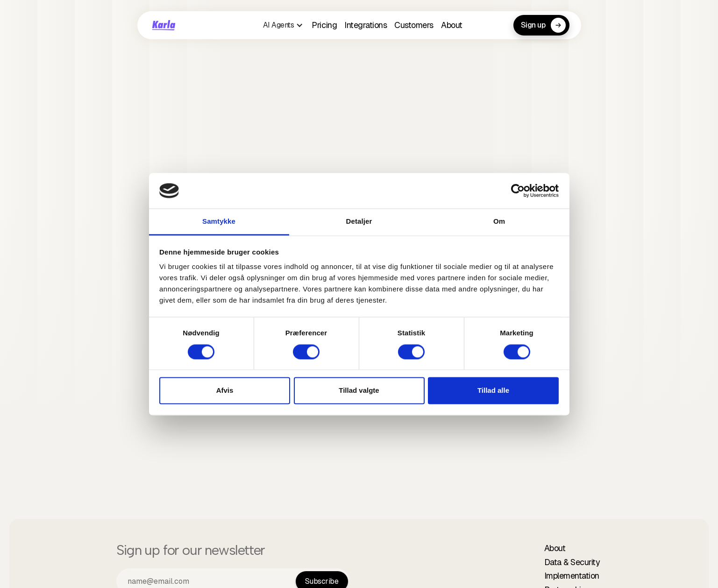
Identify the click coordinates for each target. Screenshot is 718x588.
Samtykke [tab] (219, 222)
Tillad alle (493, 391)
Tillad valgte (359, 391)
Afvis (225, 391)
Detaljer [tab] (359, 222)
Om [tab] (499, 222)
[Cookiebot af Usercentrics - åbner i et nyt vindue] (518, 191)
